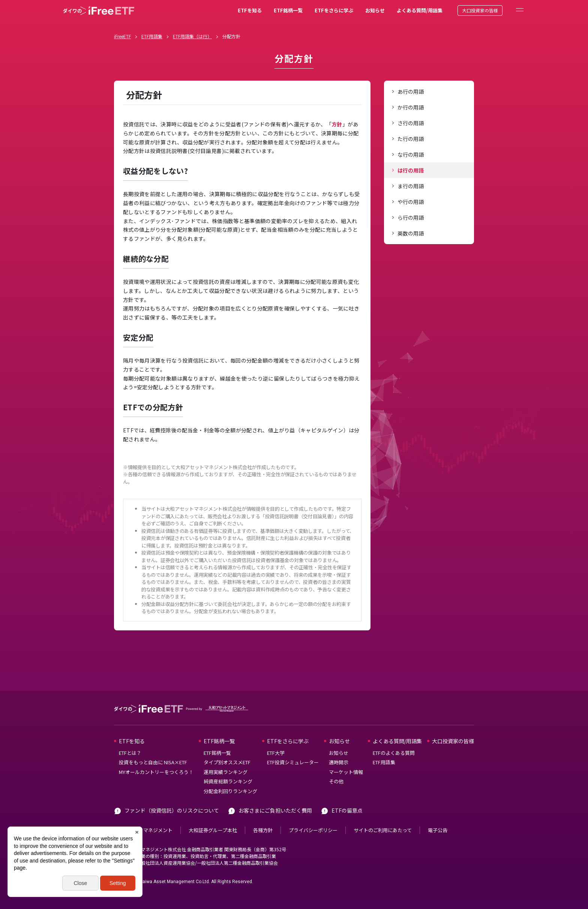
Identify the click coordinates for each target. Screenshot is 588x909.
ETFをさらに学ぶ (334, 10)
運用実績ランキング (226, 772)
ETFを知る (250, 10)
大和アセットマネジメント (143, 830)
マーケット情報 (346, 772)
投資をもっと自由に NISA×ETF (153, 762)
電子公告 (438, 830)
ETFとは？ (130, 753)
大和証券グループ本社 (213, 830)
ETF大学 (276, 753)
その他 (336, 781)
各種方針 (263, 830)
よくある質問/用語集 (420, 10)
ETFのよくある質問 (394, 753)
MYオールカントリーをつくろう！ (156, 772)
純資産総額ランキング (228, 781)
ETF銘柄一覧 (288, 10)
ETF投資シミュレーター (293, 762)
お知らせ (375, 10)
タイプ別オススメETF (227, 762)
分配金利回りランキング (230, 791)
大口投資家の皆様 (480, 10)
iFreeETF (122, 36)
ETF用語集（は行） (192, 36)
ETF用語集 (152, 36)
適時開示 (339, 762)
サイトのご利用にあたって (383, 830)
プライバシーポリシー (313, 830)
